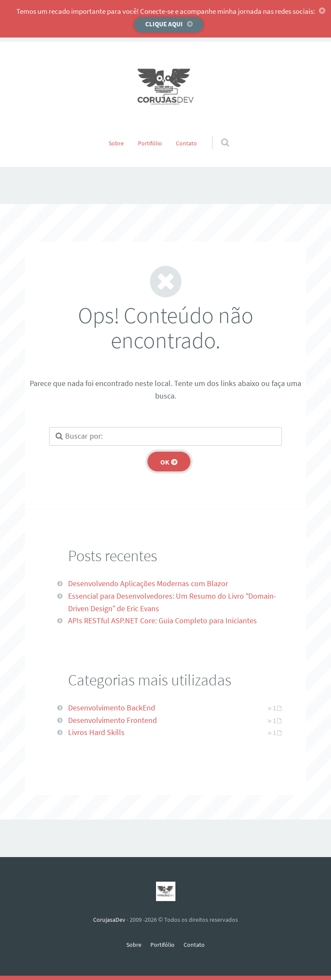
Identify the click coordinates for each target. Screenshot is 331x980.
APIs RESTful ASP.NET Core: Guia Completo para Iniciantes (162, 620)
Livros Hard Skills (96, 732)
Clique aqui (164, 24)
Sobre (116, 143)
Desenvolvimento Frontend (112, 720)
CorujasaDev (109, 920)
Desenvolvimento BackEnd (112, 708)
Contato (186, 143)
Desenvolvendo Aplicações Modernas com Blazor (148, 583)
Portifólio (150, 143)
